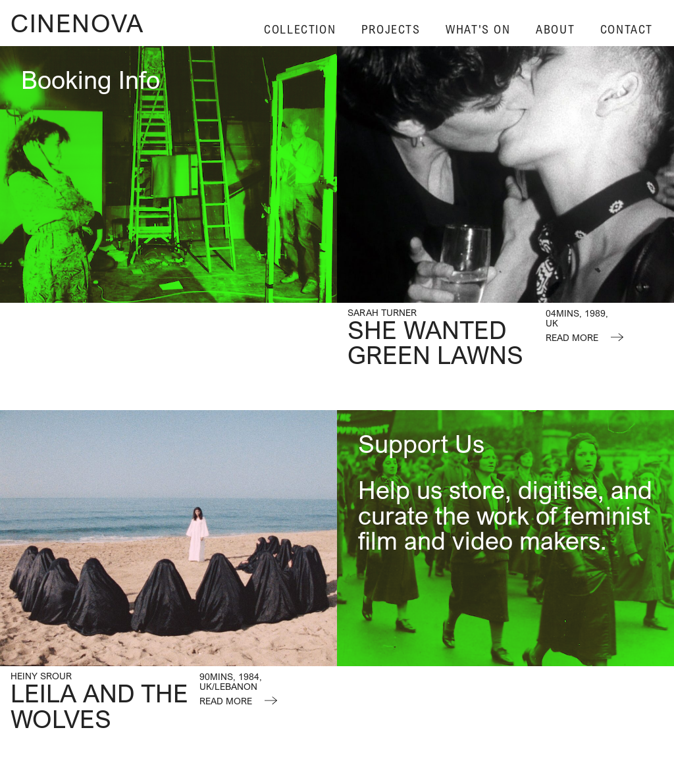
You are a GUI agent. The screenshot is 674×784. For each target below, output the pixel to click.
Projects (391, 29)
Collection (300, 29)
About (555, 29)
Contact (627, 29)
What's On (478, 29)
